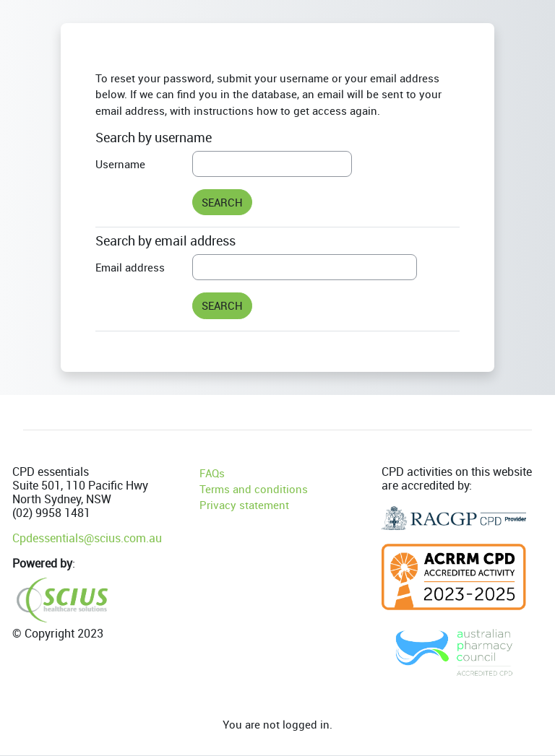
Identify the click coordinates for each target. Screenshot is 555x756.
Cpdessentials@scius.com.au (87, 538)
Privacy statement (244, 505)
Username (120, 164)
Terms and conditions (254, 489)
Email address (130, 267)
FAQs (212, 473)
